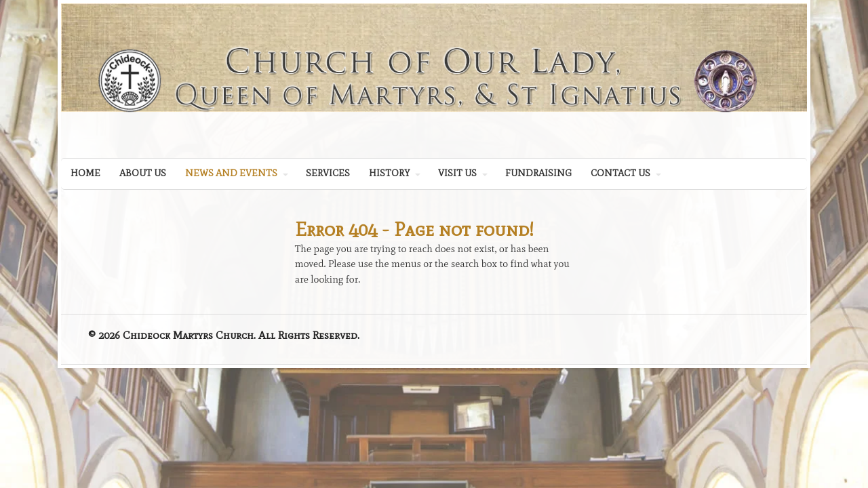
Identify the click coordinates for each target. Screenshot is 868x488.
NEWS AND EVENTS (231, 173)
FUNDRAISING (538, 173)
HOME (85, 173)
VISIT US (457, 173)
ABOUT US (143, 173)
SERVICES (328, 173)
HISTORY (389, 173)
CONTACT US (620, 173)
